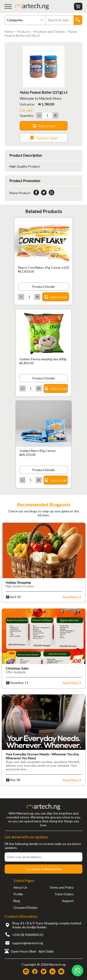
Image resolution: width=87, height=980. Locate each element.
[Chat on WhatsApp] (77, 971)
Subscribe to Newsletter (44, 869)
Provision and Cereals (49, 32)
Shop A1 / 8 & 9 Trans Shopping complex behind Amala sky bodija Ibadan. (47, 925)
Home (9, 32)
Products (23, 32)
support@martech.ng (27, 943)
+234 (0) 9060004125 (28, 935)
